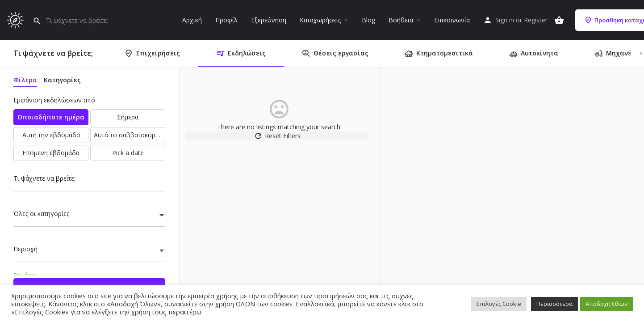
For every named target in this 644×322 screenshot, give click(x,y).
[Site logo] (16, 19)
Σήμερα (128, 117)
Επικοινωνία (452, 20)
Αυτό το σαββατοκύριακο (130, 135)
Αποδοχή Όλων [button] (606, 304)
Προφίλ (226, 20)
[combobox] (89, 216)
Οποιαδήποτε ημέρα (51, 117)
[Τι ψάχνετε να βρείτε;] (89, 181)
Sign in (505, 20)
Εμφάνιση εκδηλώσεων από (54, 100)
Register (536, 20)
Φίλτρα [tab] (25, 80)
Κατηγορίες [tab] (62, 80)
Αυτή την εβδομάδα (51, 135)
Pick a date (128, 153)
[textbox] (89, 216)
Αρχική (192, 20)
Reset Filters (279, 140)
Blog (368, 20)
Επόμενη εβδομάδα (51, 153)
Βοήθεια (401, 20)
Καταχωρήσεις (320, 20)
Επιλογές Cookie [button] (499, 304)
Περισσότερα (554, 304)
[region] (512, 195)
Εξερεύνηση (269, 20)
